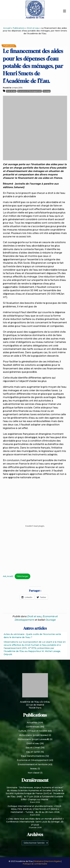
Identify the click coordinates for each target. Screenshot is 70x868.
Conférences (33, 727)
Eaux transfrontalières (33, 756)
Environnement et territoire (33, 764)
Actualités (32, 723)
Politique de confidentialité (35, 864)
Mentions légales (53, 861)
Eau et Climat (33, 748)
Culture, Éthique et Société (33, 731)
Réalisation (39, 861)
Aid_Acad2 (8, 576)
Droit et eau (33, 28)
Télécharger (22, 576)
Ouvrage (47, 91)
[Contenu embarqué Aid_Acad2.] (35, 526)
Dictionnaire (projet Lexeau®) (33, 739)
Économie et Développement (29, 91)
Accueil (7, 28)
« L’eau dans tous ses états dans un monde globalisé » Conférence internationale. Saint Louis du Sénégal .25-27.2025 (35, 822)
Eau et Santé (33, 752)
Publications (19, 28)
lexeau (34, 769)
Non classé (34, 773)
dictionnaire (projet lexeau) (33, 735)
